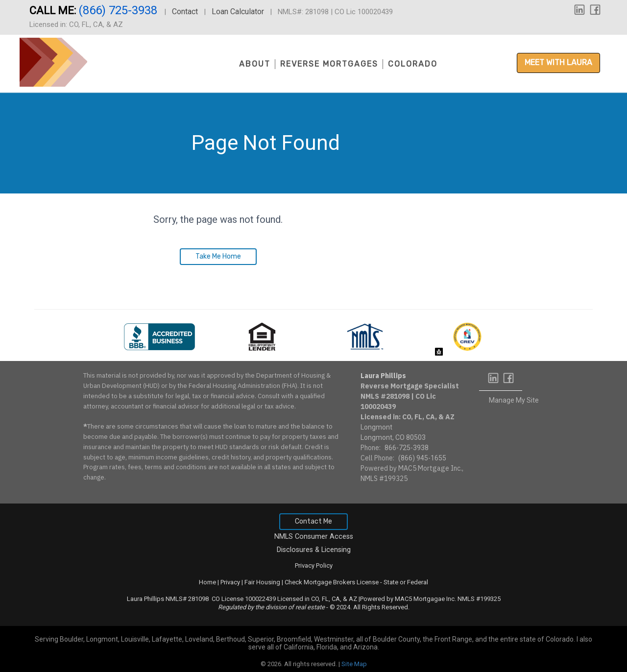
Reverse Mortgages (329, 64)
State (391, 582)
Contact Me (313, 521)
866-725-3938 (407, 448)
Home (207, 582)
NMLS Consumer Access (314, 537)
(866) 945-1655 (422, 458)
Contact (185, 12)
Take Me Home (218, 256)
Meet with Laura (558, 62)
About (255, 64)
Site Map (354, 664)
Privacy (230, 582)
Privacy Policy (314, 565)
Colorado (413, 64)
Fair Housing (262, 582)
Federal (418, 582)
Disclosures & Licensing (314, 550)
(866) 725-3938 (119, 10)
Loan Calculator (238, 12)
